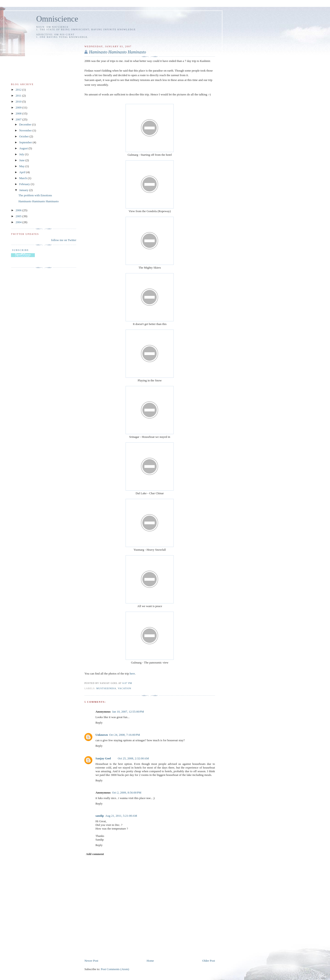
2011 (19, 96)
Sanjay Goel (103, 758)
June (22, 160)
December (26, 124)
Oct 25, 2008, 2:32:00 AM (133, 758)
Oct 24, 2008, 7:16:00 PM (125, 735)
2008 (19, 113)
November (26, 130)
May (22, 166)
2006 (19, 210)
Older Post (209, 961)
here (132, 673)
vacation (125, 688)
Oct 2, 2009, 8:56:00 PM (127, 793)
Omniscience (57, 19)
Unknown (102, 735)
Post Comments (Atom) (115, 969)
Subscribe (20, 250)
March (23, 178)
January (24, 190)
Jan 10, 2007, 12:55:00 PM (128, 712)
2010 (19, 101)
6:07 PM (127, 683)
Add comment (95, 854)
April (23, 172)
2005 (19, 216)
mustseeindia (106, 688)
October (24, 136)
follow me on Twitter (64, 240)
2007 (19, 119)
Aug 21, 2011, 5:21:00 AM (121, 816)
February (25, 184)
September (26, 142)
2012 (19, 90)
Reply (99, 723)
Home (150, 961)
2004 (19, 222)
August (24, 148)
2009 (19, 107)
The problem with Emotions (35, 195)
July (22, 154)
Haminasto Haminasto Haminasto (38, 201)
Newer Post (91, 961)
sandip (100, 816)
